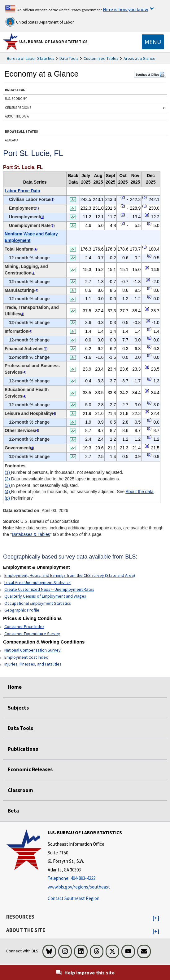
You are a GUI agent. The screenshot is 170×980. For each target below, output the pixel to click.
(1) (8, 472)
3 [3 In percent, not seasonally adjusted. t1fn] (53, 225)
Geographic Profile (22, 610)
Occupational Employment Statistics (38, 603)
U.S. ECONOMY (16, 99)
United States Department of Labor (39, 22)
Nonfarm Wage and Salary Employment (31, 237)
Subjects (18, 708)
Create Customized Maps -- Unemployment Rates (49, 589)
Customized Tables (101, 58)
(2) (8, 479)
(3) (8, 485)
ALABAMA (12, 140)
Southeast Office (150, 74)
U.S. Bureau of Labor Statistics (53, 42)
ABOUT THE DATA (17, 116)
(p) (8, 498)
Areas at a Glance (139, 58)
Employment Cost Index (26, 657)
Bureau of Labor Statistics (31, 58)
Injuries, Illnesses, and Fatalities (33, 664)
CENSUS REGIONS (18, 108)
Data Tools (69, 58)
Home (15, 687)
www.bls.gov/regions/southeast (79, 887)
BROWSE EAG (15, 90)
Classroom (20, 790)
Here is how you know (125, 9)
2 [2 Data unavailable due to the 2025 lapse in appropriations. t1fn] (123, 197)
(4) (8, 492)
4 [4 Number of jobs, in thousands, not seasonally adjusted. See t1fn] (36, 249)
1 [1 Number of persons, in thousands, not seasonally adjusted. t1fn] (52, 199)
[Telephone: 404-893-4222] (85, 878)
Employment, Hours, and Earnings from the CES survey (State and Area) (70, 575)
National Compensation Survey (33, 650)
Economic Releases (30, 769)
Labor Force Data (22, 191)
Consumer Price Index (24, 626)
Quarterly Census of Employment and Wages (45, 596)
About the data (139, 492)
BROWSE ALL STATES (22, 131)
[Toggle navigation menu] (153, 42)
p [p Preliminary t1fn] (144, 197)
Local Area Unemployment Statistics (37, 582)
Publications (23, 749)
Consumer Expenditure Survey (32, 634)
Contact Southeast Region (74, 898)
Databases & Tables (31, 534)
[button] (156, 918)
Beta (13, 811)
